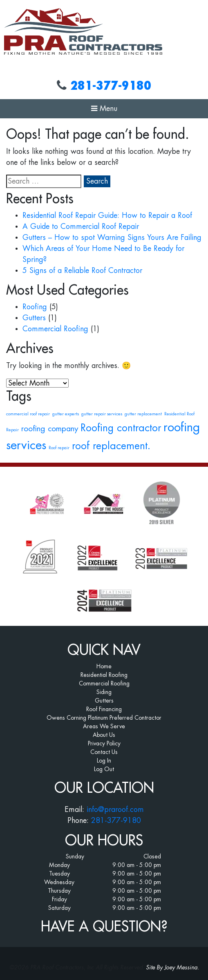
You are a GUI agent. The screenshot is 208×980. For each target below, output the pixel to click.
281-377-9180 (111, 86)
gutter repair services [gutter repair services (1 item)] (102, 414)
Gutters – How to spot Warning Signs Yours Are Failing (112, 237)
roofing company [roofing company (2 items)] (50, 429)
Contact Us (104, 752)
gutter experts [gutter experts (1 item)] (66, 414)
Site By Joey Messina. (172, 967)
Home (104, 666)
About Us (104, 735)
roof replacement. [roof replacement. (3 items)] (111, 446)
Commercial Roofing (55, 329)
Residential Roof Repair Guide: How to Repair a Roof (107, 215)
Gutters (34, 318)
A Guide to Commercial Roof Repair (81, 226)
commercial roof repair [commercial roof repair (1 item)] (28, 414)
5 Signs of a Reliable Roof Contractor (82, 270)
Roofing (35, 307)
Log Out (104, 769)
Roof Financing (104, 709)
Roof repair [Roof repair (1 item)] (59, 448)
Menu (104, 109)
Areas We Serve (104, 726)
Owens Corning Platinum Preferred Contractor (104, 718)
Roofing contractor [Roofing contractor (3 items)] (121, 428)
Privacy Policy (104, 743)
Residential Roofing (104, 675)
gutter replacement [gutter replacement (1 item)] (143, 414)
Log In (104, 760)
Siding (104, 692)
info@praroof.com (115, 809)
